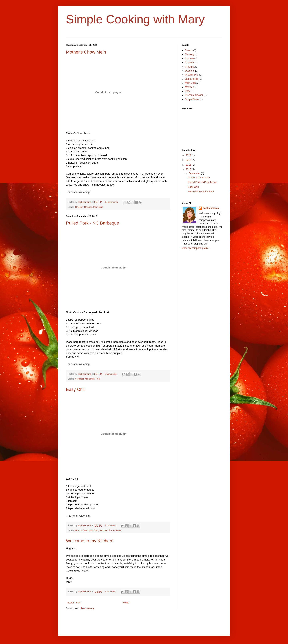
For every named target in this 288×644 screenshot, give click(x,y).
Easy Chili (76, 389)
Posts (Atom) (87, 608)
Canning (189, 54)
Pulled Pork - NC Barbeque (92, 223)
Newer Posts (74, 603)
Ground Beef (81, 530)
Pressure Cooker (194, 95)
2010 (189, 169)
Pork (98, 379)
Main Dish (98, 207)
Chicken (79, 207)
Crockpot (79, 379)
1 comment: (111, 525)
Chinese (88, 207)
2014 (189, 155)
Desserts (190, 71)
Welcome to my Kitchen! (90, 541)
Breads (189, 50)
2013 (189, 160)
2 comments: (111, 374)
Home (126, 603)
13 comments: (112, 202)
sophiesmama (211, 208)
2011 (189, 165)
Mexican (103, 530)
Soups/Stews (115, 530)
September (195, 173)
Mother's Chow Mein (86, 52)
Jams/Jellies (191, 79)
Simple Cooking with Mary (135, 19)
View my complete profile (195, 248)
